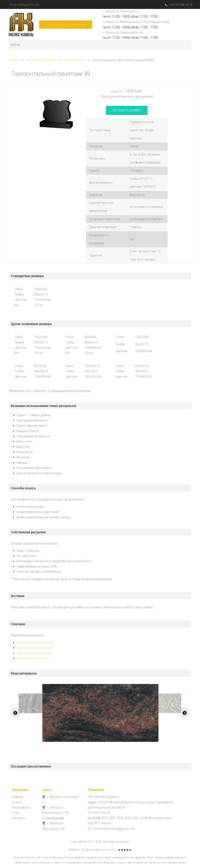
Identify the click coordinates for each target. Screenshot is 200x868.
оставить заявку (127, 110)
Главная (17, 797)
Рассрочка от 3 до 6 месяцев (66, 24)
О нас (16, 813)
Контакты (19, 818)
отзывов (109, 850)
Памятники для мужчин (34, 653)
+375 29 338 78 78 (179, 5)
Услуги (17, 802)
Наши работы (21, 808)
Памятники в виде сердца (35, 643)
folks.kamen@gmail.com (24, 5)
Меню (16, 45)
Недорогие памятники (32, 658)
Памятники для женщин (34, 648)
